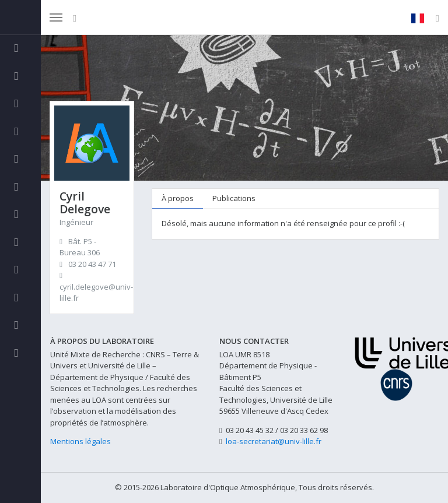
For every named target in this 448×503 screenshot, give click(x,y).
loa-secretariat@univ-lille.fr (274, 441)
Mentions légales (80, 441)
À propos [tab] (178, 198)
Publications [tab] (234, 198)
